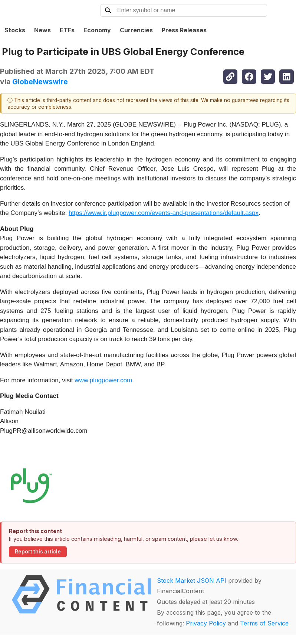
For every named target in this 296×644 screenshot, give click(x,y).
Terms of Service (264, 623)
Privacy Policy (206, 623)
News (42, 30)
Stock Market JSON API (192, 581)
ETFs (67, 30)
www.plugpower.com (103, 380)
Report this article (38, 552)
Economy (97, 30)
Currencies (136, 30)
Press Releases (184, 30)
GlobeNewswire (40, 82)
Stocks (15, 30)
